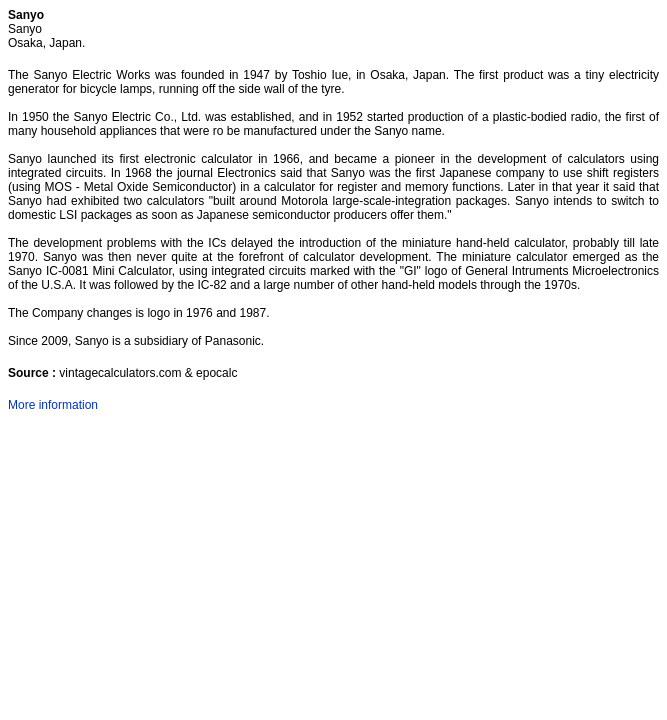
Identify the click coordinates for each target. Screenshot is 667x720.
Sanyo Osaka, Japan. (46, 36)
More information (53, 405)
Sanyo (26, 15)
